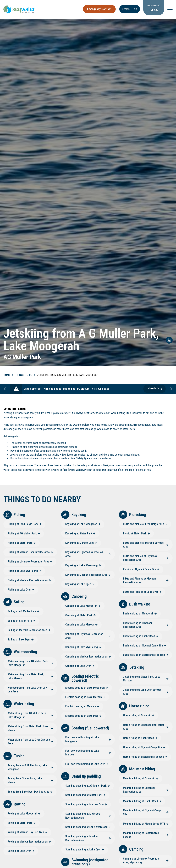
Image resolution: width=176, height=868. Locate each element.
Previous (5, 389)
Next (171, 389)
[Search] (130, 9)
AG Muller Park (22, 357)
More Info (153, 388)
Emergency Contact (99, 9)
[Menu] (170, 9)
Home (7, 375)
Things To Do (24, 375)
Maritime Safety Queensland (83, 458)
